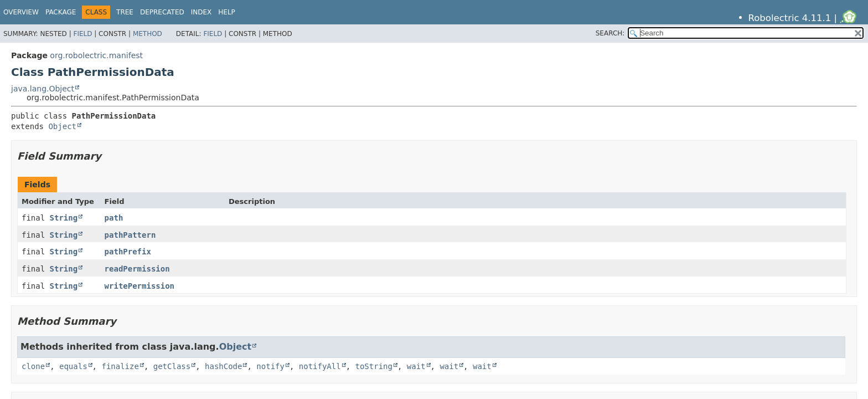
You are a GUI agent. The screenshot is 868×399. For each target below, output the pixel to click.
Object (62, 126)
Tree (125, 12)
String (64, 218)
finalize (120, 366)
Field (82, 34)
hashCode (223, 366)
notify (270, 366)
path (114, 218)
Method (148, 34)
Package (61, 12)
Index (201, 12)
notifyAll (320, 366)
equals (73, 366)
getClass (172, 366)
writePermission (139, 286)
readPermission (137, 269)
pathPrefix (128, 252)
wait (416, 366)
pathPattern (130, 235)
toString (374, 366)
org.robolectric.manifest (96, 55)
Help (227, 12)
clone (33, 366)
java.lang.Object (43, 89)
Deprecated (162, 12)
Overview (21, 12)
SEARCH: (610, 33)
